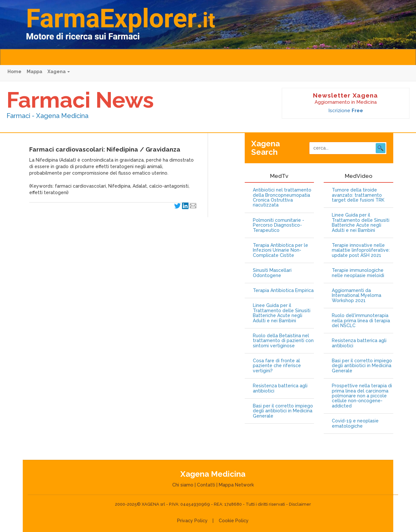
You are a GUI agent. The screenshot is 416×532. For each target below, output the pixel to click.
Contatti (206, 485)
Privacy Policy (192, 521)
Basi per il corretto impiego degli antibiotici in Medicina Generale (283, 411)
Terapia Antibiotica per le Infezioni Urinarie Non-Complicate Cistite (280, 250)
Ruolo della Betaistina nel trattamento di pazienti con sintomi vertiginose (283, 341)
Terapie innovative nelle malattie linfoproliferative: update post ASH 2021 (361, 250)
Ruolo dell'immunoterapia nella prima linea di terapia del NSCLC (361, 321)
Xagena (59, 72)
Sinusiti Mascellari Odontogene (272, 273)
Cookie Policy (234, 521)
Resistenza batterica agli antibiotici (280, 388)
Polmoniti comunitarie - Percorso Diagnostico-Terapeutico (279, 225)
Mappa (34, 72)
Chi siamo (183, 485)
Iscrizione (346, 111)
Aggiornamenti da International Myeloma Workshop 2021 (357, 296)
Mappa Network (236, 485)
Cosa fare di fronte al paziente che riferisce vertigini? (277, 366)
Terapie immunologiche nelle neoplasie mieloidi (358, 273)
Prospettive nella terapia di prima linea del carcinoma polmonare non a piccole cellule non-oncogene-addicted (362, 396)
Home (14, 72)
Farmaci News (80, 100)
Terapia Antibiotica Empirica (283, 291)
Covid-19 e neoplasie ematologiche (355, 423)
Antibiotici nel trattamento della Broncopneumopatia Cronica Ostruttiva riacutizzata (282, 198)
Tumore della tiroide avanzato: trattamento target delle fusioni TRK (358, 195)
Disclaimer (300, 504)
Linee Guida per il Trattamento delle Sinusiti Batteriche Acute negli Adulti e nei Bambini (282, 313)
